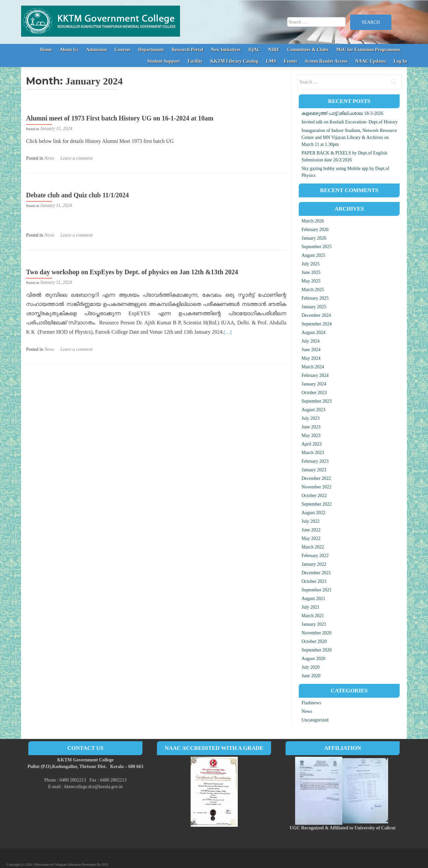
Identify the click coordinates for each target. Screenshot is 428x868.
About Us (69, 50)
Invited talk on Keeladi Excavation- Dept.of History (349, 122)
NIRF (274, 50)
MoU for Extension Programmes (368, 50)
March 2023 (313, 453)
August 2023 (313, 410)
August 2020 (313, 659)
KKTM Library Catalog (234, 61)
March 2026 (313, 221)
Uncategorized (315, 720)
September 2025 (316, 247)
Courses (123, 50)
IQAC (254, 50)
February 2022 (315, 556)
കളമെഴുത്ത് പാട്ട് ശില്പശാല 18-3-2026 (342, 113)
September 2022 (316, 504)
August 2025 (313, 255)
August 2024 (313, 333)
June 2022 (311, 530)
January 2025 (314, 307)
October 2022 (314, 496)
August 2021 (313, 599)
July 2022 (310, 521)
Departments (151, 50)
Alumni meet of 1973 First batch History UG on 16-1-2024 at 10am (120, 118)
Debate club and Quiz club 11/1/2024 (77, 195)
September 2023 (316, 401)
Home (46, 50)
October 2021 (314, 581)
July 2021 (310, 607)
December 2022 (316, 478)
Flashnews (311, 703)
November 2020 (316, 633)
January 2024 (314, 384)
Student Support (164, 61)
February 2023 (315, 461)
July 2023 (310, 418)
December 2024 (316, 315)
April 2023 (311, 444)
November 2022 (316, 487)
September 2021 (316, 590)
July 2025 (310, 264)
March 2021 (313, 616)
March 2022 (313, 547)
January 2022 (314, 564)
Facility (195, 61)
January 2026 (314, 238)
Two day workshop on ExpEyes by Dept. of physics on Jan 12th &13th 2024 (132, 272)
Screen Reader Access (326, 61)
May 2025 (311, 281)
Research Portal (188, 50)
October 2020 (314, 641)
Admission (96, 50)
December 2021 (316, 573)
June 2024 (311, 350)
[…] (228, 332)
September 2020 (316, 650)
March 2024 (313, 367)
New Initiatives (226, 50)
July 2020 (310, 667)
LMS (271, 61)
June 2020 (311, 676)
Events (290, 61)
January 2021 (314, 624)
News (49, 158)
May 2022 (311, 538)
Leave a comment (76, 158)
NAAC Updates (370, 61)
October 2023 (314, 393)
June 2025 (311, 272)
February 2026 (315, 230)
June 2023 (311, 427)
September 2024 (316, 324)
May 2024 (311, 358)
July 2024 (310, 341)
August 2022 (313, 513)
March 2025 (313, 290)
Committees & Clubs (308, 50)
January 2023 (314, 470)
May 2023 (311, 435)
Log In (400, 61)
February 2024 (315, 375)
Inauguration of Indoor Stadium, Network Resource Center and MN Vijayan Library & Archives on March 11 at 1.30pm (349, 137)
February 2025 (315, 298)
